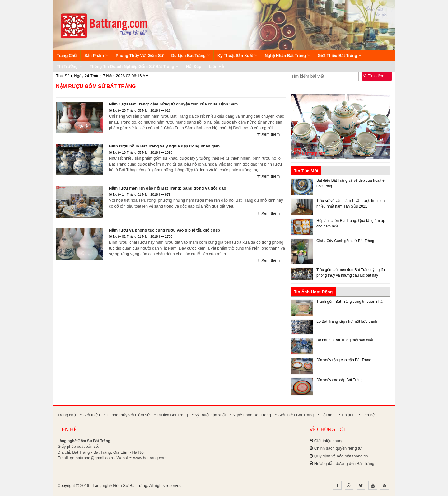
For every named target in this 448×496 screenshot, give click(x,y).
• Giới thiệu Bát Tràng (295, 415)
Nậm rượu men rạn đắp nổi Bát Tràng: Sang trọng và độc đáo (168, 188)
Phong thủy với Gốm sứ (140, 56)
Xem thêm (269, 134)
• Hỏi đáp (326, 415)
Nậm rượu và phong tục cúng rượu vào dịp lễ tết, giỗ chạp (164, 230)
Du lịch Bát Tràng (190, 56)
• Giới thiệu (90, 415)
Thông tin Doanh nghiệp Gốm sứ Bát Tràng (134, 66)
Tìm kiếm (374, 76)
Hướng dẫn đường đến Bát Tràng (344, 463)
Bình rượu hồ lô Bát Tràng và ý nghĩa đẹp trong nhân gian (164, 146)
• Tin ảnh (347, 415)
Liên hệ (216, 66)
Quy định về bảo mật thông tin (341, 456)
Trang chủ (67, 56)
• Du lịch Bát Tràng (171, 415)
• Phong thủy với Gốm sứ (127, 415)
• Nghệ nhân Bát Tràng (250, 415)
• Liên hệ (367, 415)
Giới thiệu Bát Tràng (339, 56)
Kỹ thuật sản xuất (237, 56)
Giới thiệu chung (329, 441)
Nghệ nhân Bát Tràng (287, 56)
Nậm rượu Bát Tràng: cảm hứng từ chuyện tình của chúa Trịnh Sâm (173, 104)
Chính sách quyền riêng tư (338, 448)
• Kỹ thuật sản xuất (209, 415)
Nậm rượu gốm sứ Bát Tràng (96, 86)
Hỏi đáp (194, 66)
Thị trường (69, 66)
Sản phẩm (96, 56)
